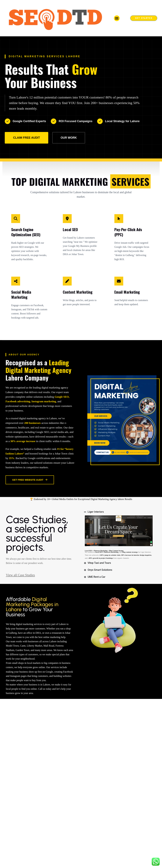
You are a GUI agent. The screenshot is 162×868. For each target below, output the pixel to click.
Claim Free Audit (26, 138)
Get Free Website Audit (30, 480)
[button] (117, 18)
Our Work (69, 138)
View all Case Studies (140, 734)
